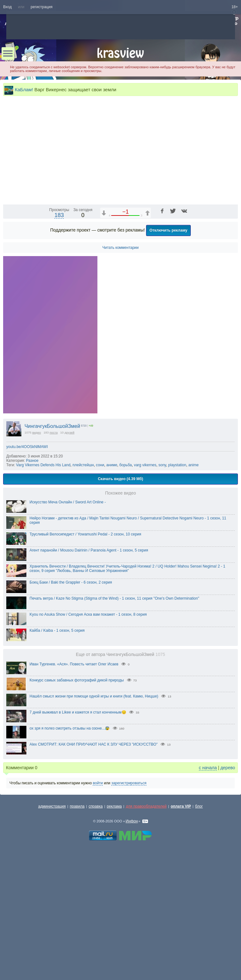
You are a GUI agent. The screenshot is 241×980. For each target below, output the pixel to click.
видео (37, 564)
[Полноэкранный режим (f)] (232, 330)
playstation (177, 596)
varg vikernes (145, 596)
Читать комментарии (121, 379)
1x (192, 330)
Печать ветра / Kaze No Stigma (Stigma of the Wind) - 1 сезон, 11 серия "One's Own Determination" (114, 730)
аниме (112, 596)
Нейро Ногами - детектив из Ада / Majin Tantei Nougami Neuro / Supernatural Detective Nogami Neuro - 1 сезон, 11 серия (128, 652)
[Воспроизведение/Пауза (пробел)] (8, 330)
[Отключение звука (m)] (203, 330)
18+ (235, 7)
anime (193, 596)
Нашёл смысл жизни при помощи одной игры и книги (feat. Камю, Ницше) (94, 828)
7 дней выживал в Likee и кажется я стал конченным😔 (78, 844)
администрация (52, 938)
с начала (208, 899)
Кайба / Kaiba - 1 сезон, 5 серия (57, 762)
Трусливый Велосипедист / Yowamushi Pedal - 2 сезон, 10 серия (85, 666)
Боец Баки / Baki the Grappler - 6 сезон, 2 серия (71, 714)
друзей (69, 564)
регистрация (42, 7)
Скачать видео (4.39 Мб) (120, 610)
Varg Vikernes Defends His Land (43, 596)
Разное (32, 592)
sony (162, 596)
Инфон (132, 953)
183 (59, 347)
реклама (114, 938)
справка (96, 938)
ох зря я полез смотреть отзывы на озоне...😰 (70, 860)
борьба (126, 596)
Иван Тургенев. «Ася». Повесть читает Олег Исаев (74, 796)
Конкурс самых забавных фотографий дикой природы (77, 812)
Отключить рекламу (169, 362)
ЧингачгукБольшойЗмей (52, 558)
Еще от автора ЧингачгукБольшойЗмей (121, 786)
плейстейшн (83, 596)
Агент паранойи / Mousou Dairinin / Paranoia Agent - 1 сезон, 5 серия (89, 682)
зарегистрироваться (129, 915)
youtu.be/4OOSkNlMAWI (27, 578)
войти (98, 915)
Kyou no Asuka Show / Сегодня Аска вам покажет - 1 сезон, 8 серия (88, 746)
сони (100, 596)
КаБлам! (24, 90)
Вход (7, 7)
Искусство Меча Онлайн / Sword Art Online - (68, 634)
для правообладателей (146, 938)
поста (54, 564)
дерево (228, 899)
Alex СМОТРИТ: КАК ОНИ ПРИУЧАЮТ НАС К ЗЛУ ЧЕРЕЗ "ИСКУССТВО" (94, 876)
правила (77, 938)
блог (199, 938)
